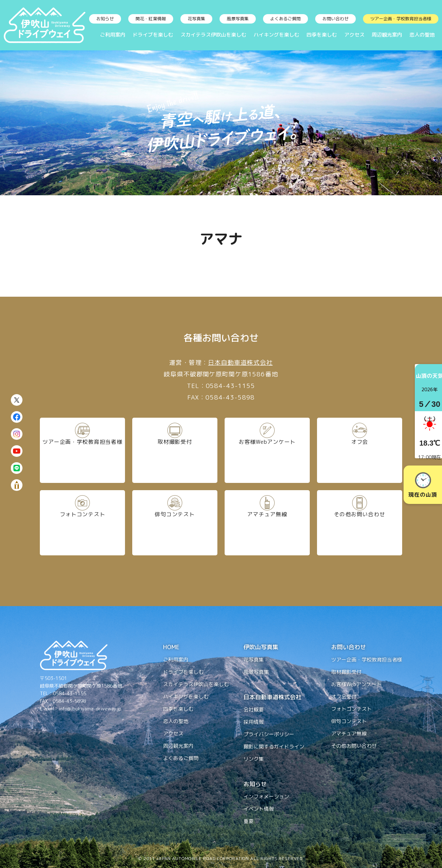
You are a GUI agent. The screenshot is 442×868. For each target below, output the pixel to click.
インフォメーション (266, 796)
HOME (171, 647)
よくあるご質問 (285, 19)
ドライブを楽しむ (153, 35)
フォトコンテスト (83, 522)
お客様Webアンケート (267, 450)
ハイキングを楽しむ (276, 35)
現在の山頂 (423, 485)
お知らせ (105, 19)
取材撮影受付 (175, 450)
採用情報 (254, 722)
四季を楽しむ (322, 35)
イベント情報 (259, 809)
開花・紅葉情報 (151, 19)
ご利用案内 (113, 35)
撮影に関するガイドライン (274, 746)
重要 (249, 821)
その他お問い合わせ (359, 522)
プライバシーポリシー (269, 734)
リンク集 (254, 759)
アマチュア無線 (267, 522)
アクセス (354, 35)
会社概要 (254, 710)
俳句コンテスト (175, 522)
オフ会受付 (344, 696)
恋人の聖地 (422, 35)
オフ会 (360, 450)
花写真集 (196, 19)
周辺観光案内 (387, 35)
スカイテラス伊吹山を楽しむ (213, 35)
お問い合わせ (335, 19)
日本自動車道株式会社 (240, 362)
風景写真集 (238, 19)
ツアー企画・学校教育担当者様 (401, 19)
